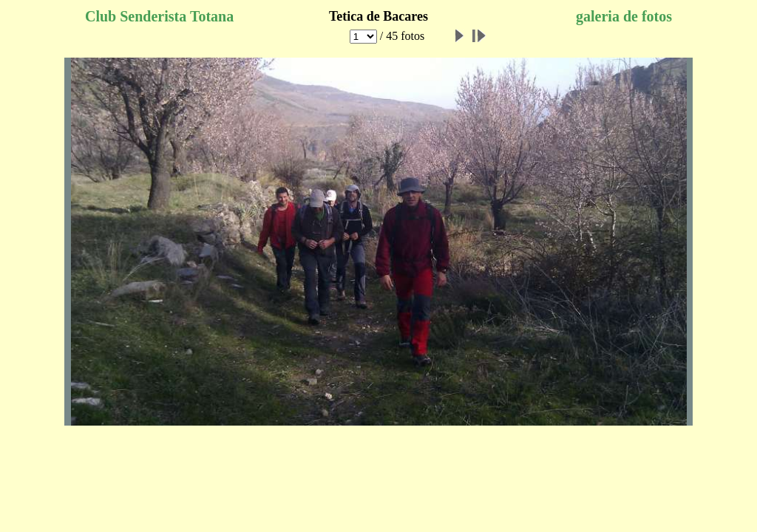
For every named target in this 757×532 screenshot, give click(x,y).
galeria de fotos (624, 16)
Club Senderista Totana (159, 16)
